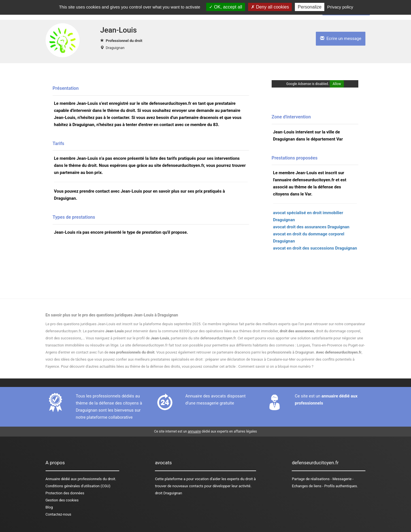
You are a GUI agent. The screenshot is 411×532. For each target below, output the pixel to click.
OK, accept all (226, 7)
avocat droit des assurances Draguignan (311, 227)
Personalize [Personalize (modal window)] (310, 7)
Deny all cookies (270, 7)
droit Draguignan (169, 493)
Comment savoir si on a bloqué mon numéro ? (276, 366)
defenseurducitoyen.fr (218, 338)
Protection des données (65, 493)
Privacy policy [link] (340, 7)
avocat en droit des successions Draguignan (315, 248)
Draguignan (115, 48)
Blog (49, 507)
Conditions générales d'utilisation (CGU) (78, 486)
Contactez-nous (58, 514)
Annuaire (53, 479)
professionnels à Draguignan (291, 352)
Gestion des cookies (62, 500)
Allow (337, 84)
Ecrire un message (341, 39)
